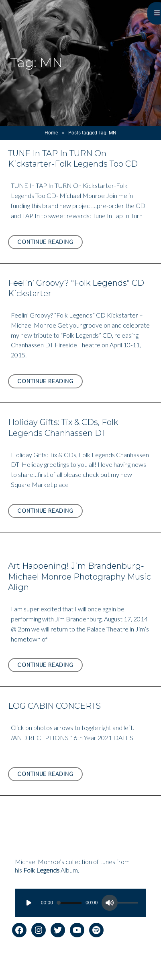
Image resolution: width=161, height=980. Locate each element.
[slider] (69, 903)
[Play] (29, 903)
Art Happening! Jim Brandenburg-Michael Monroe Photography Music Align (79, 577)
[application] (80, 903)
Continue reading (50, 243)
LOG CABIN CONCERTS (54, 706)
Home (51, 133)
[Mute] (110, 903)
